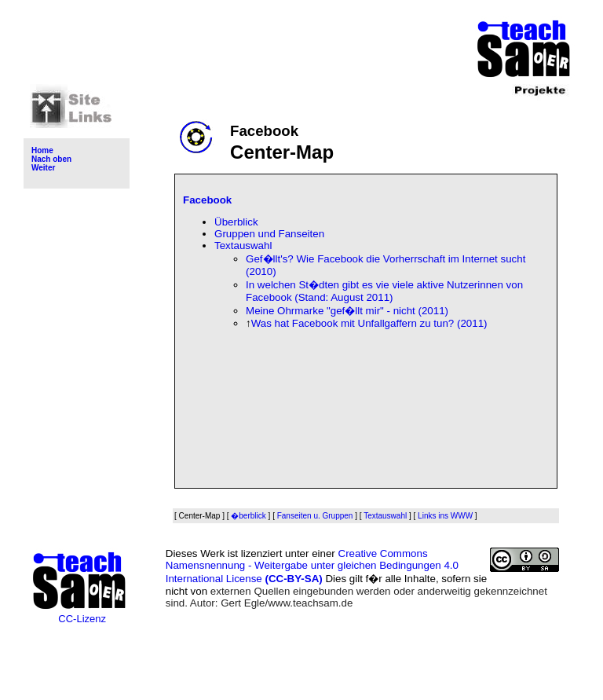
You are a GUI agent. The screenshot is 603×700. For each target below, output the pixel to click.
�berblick (248, 516)
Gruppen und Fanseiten (269, 234)
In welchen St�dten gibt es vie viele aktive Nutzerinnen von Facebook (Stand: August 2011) (384, 291)
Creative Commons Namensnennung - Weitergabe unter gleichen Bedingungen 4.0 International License (312, 566)
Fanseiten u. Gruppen (315, 516)
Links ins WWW (445, 516)
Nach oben (51, 159)
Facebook (207, 200)
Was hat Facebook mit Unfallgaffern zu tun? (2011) (369, 323)
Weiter (43, 168)
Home (42, 150)
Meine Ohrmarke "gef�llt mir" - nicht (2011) (347, 311)
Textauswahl (243, 246)
